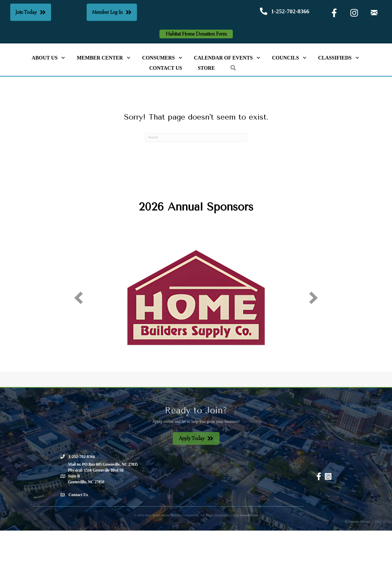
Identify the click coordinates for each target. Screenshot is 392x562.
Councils (285, 89)
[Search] (196, 169)
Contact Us (166, 100)
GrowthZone (249, 547)
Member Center (100, 89)
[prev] (78, 329)
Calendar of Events (223, 89)
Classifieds (335, 89)
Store (206, 100)
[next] (314, 329)
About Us (45, 89)
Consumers (158, 89)
